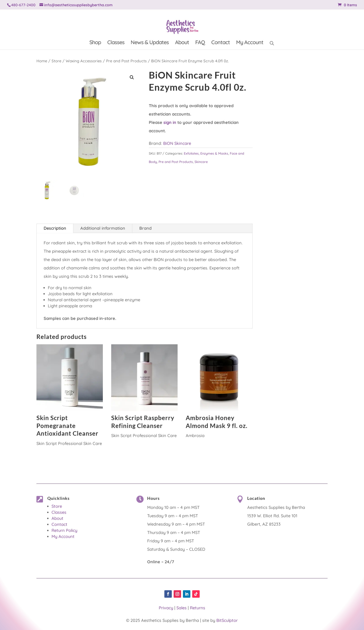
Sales (182, 608)
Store (56, 61)
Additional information (103, 228)
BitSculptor (227, 620)
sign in (170, 122)
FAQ (200, 43)
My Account (250, 43)
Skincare (201, 162)
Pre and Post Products (126, 61)
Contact (221, 43)
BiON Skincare (177, 143)
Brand (145, 228)
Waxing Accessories (84, 61)
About (182, 43)
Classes (116, 43)
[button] (132, 77)
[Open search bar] (272, 42)
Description (55, 228)
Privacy (166, 608)
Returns (198, 608)
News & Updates (150, 43)
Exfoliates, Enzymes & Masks (206, 153)
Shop (95, 43)
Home (42, 61)
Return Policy (64, 530)
